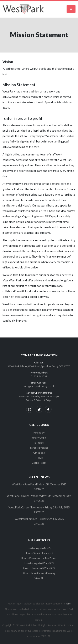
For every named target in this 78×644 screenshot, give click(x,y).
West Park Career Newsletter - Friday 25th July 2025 (39, 507)
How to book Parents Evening (39, 573)
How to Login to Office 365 (39, 563)
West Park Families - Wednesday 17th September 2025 (39, 496)
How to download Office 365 (39, 568)
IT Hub (39, 458)
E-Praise (39, 443)
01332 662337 (39, 376)
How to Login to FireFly (39, 548)
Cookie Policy (39, 463)
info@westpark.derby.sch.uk (39, 386)
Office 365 (39, 453)
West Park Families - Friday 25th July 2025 (39, 519)
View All (39, 578)
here (68, 604)
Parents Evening (39, 448)
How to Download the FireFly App (39, 558)
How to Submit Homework (39, 553)
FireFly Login (39, 437)
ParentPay (39, 432)
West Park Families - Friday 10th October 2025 (39, 484)
